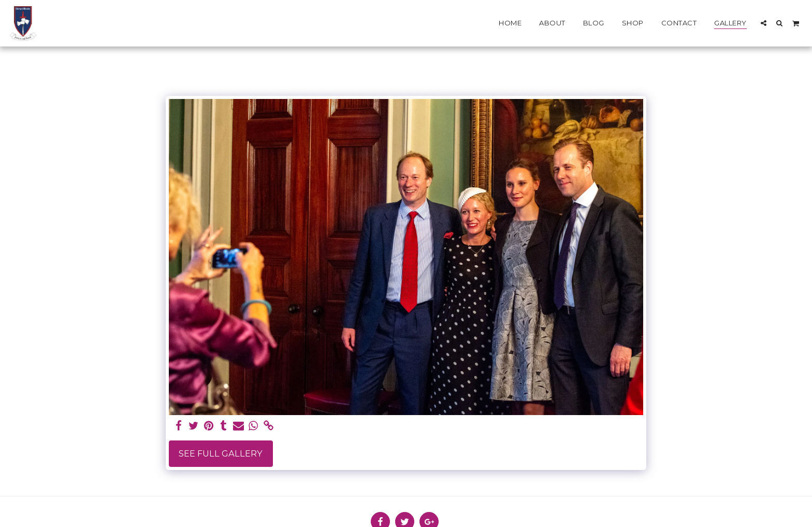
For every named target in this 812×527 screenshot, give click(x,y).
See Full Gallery (221, 453)
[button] (764, 23)
